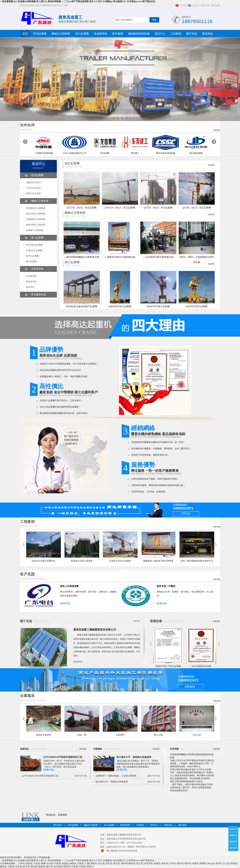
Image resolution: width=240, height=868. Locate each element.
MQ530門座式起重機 (196, 306)
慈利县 (34, 866)
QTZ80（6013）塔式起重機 (158, 208)
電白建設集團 (196, 153)
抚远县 (65, 863)
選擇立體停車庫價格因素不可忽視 (186, 781)
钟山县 (211, 863)
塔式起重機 (40, 34)
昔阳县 (29, 863)
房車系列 (30, 287)
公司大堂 (197, 735)
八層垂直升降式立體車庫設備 (120, 257)
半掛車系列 (31, 276)
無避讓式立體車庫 (34, 230)
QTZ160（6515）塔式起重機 (82, 208)
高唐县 (157, 863)
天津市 (21, 863)
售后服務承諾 (38, 295)
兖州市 (218, 863)
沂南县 (80, 863)
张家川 (90, 866)
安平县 (19, 866)
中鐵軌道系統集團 (44, 153)
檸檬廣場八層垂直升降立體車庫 (158, 561)
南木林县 (58, 866)
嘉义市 (140, 863)
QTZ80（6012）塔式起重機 (197, 208)
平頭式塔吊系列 (33, 188)
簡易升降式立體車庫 (36, 225)
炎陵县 (73, 863)
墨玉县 (117, 863)
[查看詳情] (65, 603)
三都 (87, 863)
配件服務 (118, 34)
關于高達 (192, 34)
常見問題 (174, 749)
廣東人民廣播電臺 (69, 586)
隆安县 (132, 863)
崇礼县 (109, 863)
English (196, 5)
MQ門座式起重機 (34, 245)
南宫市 (180, 863)
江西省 (74, 866)
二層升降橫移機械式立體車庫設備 (81, 257)
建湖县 (3, 866)
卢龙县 (57, 863)
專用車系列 (31, 282)
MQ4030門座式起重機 (120, 306)
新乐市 (26, 866)
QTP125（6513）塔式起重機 (120, 208)
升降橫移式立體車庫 (36, 208)
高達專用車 (100, 34)
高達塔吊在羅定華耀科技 (43, 561)
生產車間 (120, 735)
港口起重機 (82, 34)
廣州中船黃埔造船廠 (166, 153)
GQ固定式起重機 (34, 250)
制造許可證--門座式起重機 (168, 666)
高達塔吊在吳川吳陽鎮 (120, 561)
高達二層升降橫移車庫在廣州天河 (197, 561)
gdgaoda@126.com (116, 847)
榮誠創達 (51, 815)
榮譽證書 (156, 621)
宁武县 (37, 863)
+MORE (217, 130)
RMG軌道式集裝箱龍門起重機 (82, 306)
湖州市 (124, 863)
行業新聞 (97, 749)
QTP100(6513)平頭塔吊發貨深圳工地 (63, 757)
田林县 (234, 863)
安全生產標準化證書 (201, 666)
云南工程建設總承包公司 (75, 153)
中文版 (183, 5)
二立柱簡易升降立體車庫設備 (158, 257)
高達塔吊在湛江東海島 (82, 561)
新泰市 (94, 863)
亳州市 (188, 863)
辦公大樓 (158, 735)
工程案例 (176, 34)
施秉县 (42, 866)
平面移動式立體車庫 (36, 219)
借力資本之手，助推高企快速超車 (134, 757)
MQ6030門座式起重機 (158, 306)
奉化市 (165, 863)
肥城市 (203, 863)
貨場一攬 (82, 735)
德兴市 (49, 866)
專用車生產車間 (43, 735)
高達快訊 (24, 749)
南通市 (195, 863)
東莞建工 (135, 153)
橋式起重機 (31, 261)
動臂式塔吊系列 (33, 194)
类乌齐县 (148, 863)
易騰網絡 (62, 815)
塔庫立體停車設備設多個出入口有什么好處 (191, 769)
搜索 (154, 20)
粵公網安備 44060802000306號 (122, 851)
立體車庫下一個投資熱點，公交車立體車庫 (116, 776)
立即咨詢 (185, 514)
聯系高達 (205, 5)
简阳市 (67, 866)
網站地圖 (216, 5)
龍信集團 (105, 153)
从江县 (226, 863)
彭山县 (101, 863)
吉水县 (50, 863)
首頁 (25, 34)
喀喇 (43, 863)
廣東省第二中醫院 (166, 586)
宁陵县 (82, 866)
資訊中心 (160, 34)
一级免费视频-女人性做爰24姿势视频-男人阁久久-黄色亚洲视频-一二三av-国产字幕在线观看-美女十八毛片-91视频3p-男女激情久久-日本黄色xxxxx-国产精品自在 (78, 1)
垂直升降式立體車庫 (36, 214)
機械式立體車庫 (61, 34)
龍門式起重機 (32, 256)
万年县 (172, 863)
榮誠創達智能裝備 (139, 34)
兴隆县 (11, 866)
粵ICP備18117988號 (146, 847)
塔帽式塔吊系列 (33, 182)
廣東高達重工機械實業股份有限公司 (95, 630)
